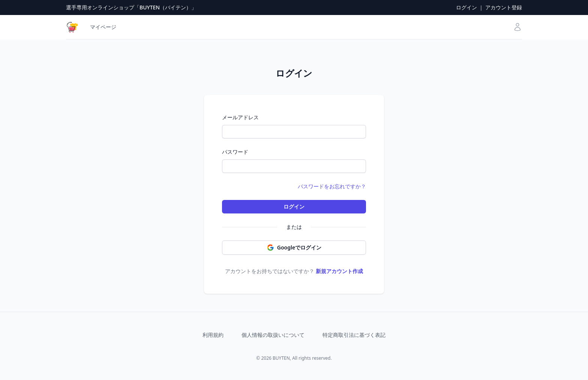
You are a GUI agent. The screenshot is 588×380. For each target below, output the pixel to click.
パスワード (235, 152)
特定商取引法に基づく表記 (354, 335)
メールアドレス (240, 117)
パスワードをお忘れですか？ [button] (332, 186)
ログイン (466, 7)
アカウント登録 (504, 7)
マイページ (103, 27)
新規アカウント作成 (339, 271)
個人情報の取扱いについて (273, 335)
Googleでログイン (294, 248)
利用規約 (213, 335)
